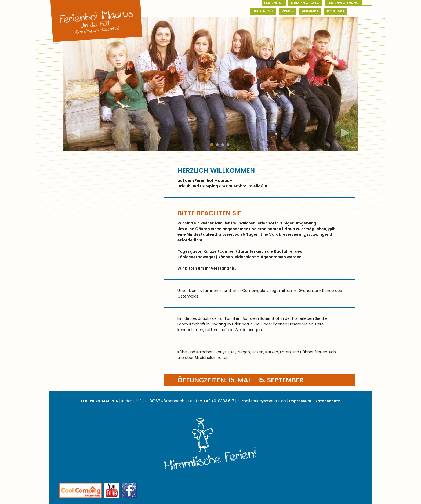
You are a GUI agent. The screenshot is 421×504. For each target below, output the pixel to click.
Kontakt (336, 11)
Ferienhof (274, 3)
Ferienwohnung (343, 3)
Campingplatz (305, 3)
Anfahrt (310, 11)
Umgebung (263, 11)
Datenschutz (327, 401)
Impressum (300, 401)
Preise (288, 11)
